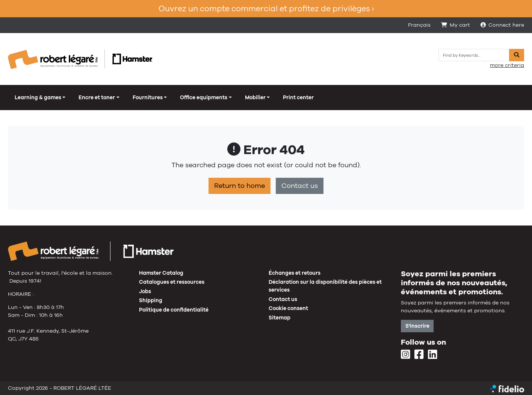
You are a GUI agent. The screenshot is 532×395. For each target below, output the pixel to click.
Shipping (151, 300)
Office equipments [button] (204, 97)
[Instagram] (406, 355)
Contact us (300, 186)
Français (419, 25)
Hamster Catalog (161, 273)
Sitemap (280, 318)
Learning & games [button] (38, 97)
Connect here (502, 25)
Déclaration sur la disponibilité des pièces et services (325, 286)
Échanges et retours (295, 273)
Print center (298, 97)
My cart (456, 25)
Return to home (240, 186)
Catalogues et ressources (172, 282)
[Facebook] (419, 355)
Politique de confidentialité (174, 310)
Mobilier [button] (255, 97)
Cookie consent (288, 308)
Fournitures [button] (148, 97)
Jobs (145, 291)
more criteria (507, 65)
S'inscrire (417, 326)
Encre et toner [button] (97, 97)
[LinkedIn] (433, 355)
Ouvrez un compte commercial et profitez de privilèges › (266, 8)
